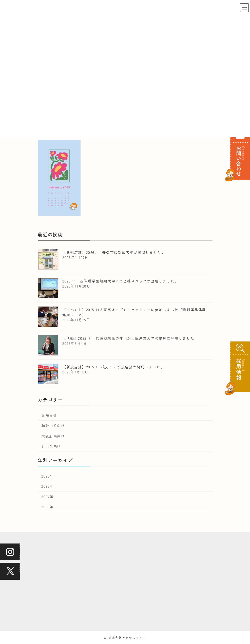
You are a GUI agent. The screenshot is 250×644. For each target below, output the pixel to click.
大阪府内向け (53, 436)
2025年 (47, 486)
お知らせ (49, 415)
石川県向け (51, 446)
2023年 (47, 507)
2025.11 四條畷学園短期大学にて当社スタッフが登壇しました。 (120, 281)
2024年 (47, 497)
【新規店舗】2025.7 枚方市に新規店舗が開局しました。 (113, 367)
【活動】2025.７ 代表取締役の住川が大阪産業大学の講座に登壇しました (128, 338)
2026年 (48, 476)
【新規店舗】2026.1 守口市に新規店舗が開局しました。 (114, 252)
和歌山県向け (53, 426)
